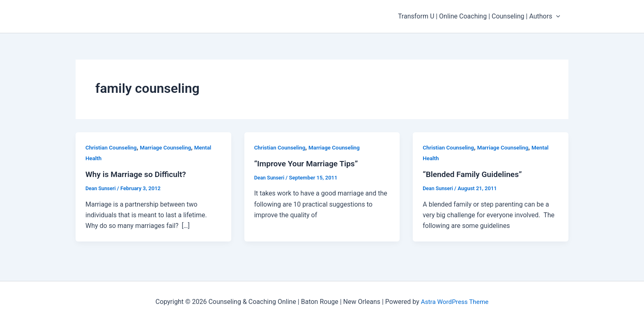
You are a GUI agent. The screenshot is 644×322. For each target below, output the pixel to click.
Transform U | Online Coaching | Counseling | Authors (481, 16)
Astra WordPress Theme (455, 301)
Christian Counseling (112, 147)
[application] (558, 16)
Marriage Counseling (169, 147)
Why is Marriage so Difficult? (138, 174)
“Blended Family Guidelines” (475, 174)
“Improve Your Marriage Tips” (308, 163)
